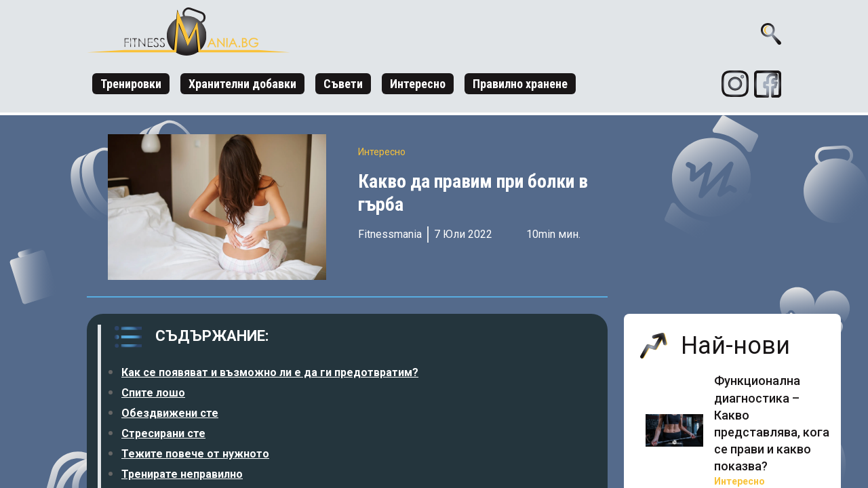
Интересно (418, 84)
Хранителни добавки (242, 84)
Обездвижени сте (170, 413)
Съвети (343, 84)
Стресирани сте (163, 433)
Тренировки (131, 84)
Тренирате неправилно (182, 474)
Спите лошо (153, 393)
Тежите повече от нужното (195, 454)
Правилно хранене (520, 84)
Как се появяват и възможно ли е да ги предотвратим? (270, 372)
